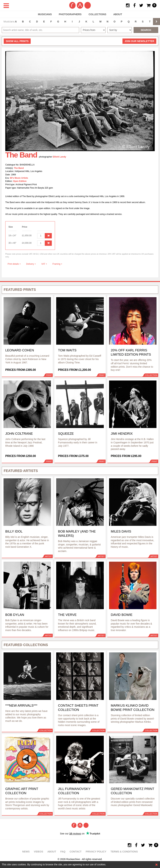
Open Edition (20, 181)
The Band (19, 168)
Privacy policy (96, 852)
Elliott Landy (59, 157)
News (26, 852)
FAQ (63, 852)
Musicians (45, 14)
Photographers (70, 14)
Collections (97, 14)
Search (146, 30)
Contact (76, 852)
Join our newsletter (139, 41)
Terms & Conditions (124, 852)
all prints (17, 41)
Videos (39, 852)
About (118, 14)
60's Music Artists (19, 178)
